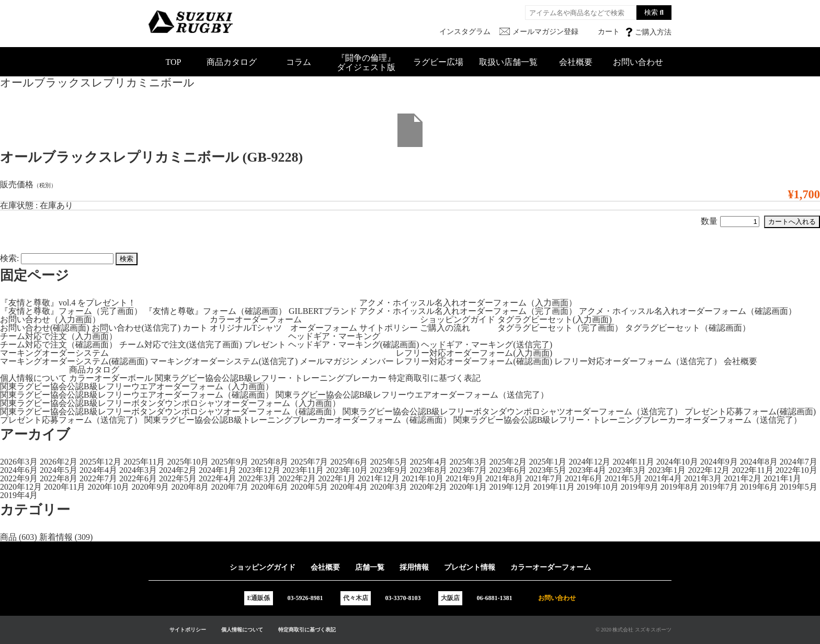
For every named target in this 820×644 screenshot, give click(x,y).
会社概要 (576, 62)
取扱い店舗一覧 (508, 62)
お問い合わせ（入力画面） (50, 319)
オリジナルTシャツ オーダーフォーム (283, 328)
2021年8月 (504, 478)
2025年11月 (144, 462)
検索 (651, 12)
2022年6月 (138, 478)
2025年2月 (508, 462)
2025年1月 (548, 462)
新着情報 (56, 537)
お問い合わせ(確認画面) (45, 328)
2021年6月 (584, 478)
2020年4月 (349, 487)
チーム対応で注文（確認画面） (59, 344)
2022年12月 (709, 470)
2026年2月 (59, 462)
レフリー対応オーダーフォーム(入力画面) (474, 353)
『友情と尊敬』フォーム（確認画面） (215, 311)
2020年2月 (428, 487)
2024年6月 (19, 470)
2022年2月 (297, 478)
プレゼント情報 (470, 567)
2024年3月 (138, 470)
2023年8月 (428, 470)
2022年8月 (59, 478)
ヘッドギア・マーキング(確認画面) (354, 344)
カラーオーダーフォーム (256, 319)
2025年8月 (269, 462)
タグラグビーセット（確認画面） (688, 328)
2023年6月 (508, 470)
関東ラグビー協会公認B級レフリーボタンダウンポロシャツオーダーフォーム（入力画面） (170, 403)
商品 (8, 537)
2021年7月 (544, 478)
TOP (174, 62)
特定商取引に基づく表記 (435, 378)
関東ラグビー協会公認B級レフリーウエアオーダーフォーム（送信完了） (412, 395)
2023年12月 (259, 470)
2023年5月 (548, 470)
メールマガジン (329, 361)
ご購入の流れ (445, 328)
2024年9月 (719, 462)
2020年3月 (389, 487)
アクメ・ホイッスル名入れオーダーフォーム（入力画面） (468, 303)
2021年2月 (743, 478)
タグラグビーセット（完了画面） (560, 328)
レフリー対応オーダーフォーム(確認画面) (474, 361)
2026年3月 (19, 462)
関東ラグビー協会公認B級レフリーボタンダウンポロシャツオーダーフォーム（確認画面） (170, 411)
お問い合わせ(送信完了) (136, 328)
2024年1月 (218, 470)
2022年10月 (796, 470)
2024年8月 (759, 462)
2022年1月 (337, 478)
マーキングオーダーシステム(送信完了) (224, 361)
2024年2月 (178, 470)
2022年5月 (178, 478)
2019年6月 (759, 487)
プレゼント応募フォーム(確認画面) (750, 411)
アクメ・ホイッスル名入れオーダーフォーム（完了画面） (468, 311)
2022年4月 (218, 478)
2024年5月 (59, 470)
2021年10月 (423, 478)
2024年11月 (633, 462)
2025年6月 (349, 462)
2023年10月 (347, 470)
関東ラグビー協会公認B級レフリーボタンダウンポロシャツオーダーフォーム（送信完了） (513, 411)
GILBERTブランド (323, 311)
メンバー (377, 361)
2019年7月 (719, 487)
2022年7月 (98, 478)
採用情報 (414, 567)
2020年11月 (65, 487)
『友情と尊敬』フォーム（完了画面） (71, 311)
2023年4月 (587, 470)
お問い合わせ (638, 62)
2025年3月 (468, 462)
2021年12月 (379, 478)
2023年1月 (667, 470)
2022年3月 (257, 478)
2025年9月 (230, 462)
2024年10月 (677, 462)
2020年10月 (108, 487)
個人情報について (33, 378)
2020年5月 (309, 487)
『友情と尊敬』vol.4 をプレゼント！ (68, 303)
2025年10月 (188, 462)
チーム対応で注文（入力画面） (59, 336)
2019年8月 (679, 487)
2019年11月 (554, 487)
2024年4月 (98, 470)
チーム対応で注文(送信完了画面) (181, 344)
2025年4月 (428, 462)
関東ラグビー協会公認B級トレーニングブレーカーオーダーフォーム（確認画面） (298, 420)
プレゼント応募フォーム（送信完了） (71, 420)
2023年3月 (627, 470)
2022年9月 (19, 478)
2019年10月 (598, 487)
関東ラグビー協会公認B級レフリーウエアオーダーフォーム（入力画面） (137, 386)
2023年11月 (303, 470)
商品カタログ (232, 62)
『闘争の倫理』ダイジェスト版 (366, 63)
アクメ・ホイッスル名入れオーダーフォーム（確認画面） (688, 311)
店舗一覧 (370, 567)
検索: (9, 258)
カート (195, 328)
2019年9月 (640, 487)
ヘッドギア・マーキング (334, 336)
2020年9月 (150, 487)
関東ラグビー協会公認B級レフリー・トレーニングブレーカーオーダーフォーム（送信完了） (628, 420)
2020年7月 (230, 487)
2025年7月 (309, 462)
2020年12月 (21, 487)
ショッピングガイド (458, 319)
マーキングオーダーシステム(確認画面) (74, 361)
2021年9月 (464, 478)
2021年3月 (703, 478)
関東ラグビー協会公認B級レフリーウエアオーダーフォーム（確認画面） (137, 395)
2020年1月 (468, 487)
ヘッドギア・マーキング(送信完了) (487, 344)
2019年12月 (510, 487)
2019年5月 (799, 487)
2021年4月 (663, 478)
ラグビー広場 (438, 62)
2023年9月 (389, 470)
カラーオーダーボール (111, 378)
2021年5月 (623, 478)
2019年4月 (19, 495)
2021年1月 (782, 478)
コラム (299, 62)
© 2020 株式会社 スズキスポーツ (634, 630)
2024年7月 (799, 462)
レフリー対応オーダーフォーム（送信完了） (638, 361)
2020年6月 (269, 487)
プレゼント (265, 344)
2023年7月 (468, 470)
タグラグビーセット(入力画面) (555, 319)
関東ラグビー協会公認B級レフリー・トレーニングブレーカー (271, 378)
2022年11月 (752, 470)
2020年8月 (190, 487)
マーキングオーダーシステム (54, 353)
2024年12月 (589, 462)
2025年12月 (100, 462)
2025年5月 (389, 462)
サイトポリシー (389, 328)
